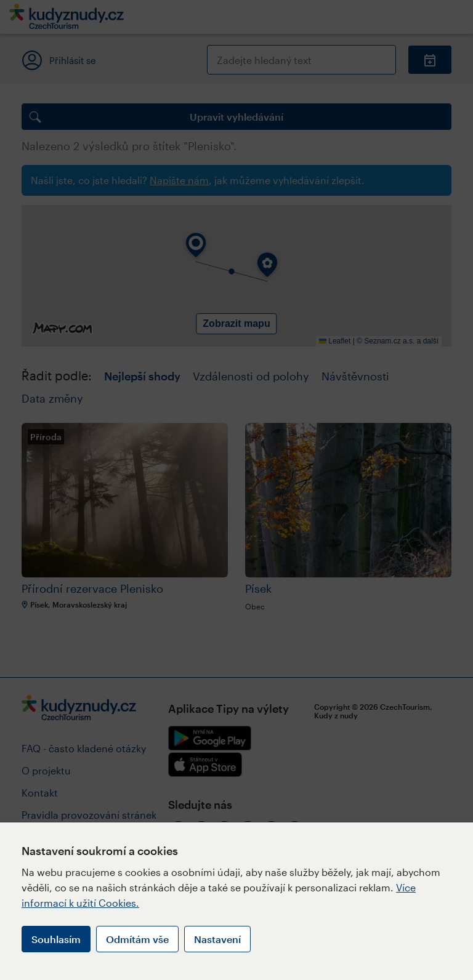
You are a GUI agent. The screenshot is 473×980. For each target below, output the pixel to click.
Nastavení (217, 939)
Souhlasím (56, 939)
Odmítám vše (137, 939)
